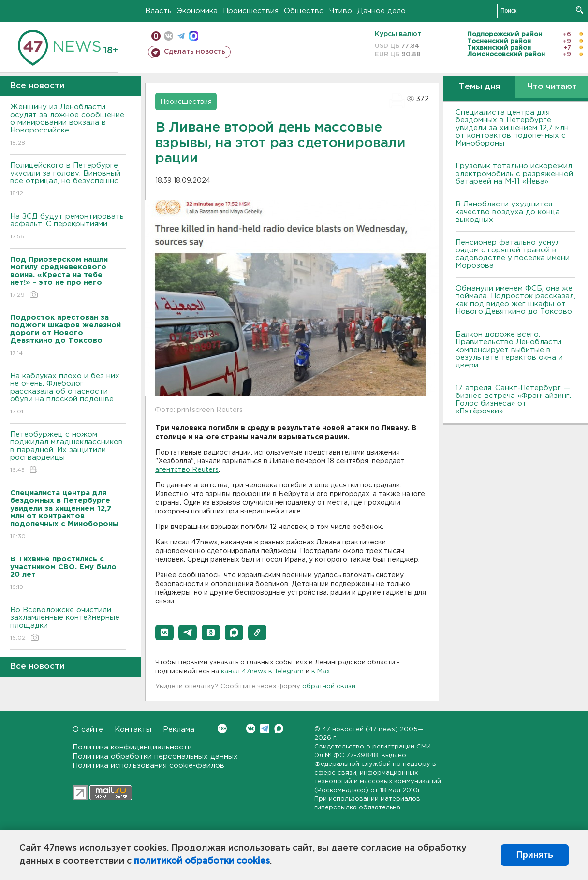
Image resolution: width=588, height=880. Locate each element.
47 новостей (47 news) (360, 729)
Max (279, 728)
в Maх (321, 671)
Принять (535, 855)
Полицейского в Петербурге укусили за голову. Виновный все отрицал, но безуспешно (68, 180)
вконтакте (169, 36)
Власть (158, 11)
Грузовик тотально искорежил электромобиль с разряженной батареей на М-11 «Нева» (514, 174)
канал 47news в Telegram (262, 671)
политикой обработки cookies (202, 861)
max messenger (194, 36)
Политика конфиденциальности (132, 747)
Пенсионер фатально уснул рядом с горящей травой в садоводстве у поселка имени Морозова (513, 254)
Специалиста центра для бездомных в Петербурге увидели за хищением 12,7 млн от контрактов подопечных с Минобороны (512, 128)
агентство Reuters (187, 470)
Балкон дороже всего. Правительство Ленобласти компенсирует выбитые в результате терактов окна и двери (509, 350)
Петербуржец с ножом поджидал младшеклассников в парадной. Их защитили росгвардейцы (68, 453)
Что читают (552, 87)
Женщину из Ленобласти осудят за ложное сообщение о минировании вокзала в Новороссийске (68, 125)
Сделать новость (195, 52)
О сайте (88, 729)
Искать (580, 10)
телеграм (181, 36)
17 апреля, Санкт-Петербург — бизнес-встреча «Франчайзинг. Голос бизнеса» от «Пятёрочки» (513, 400)
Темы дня (479, 87)
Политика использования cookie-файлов (148, 766)
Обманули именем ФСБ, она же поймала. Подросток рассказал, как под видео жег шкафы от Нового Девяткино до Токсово (515, 300)
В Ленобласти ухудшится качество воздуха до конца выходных (508, 212)
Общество (304, 11)
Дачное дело (382, 11)
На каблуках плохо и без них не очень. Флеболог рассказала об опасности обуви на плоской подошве (68, 394)
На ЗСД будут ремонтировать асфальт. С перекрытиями (68, 227)
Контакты (133, 729)
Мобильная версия (156, 36)
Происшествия (251, 11)
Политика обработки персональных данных (155, 756)
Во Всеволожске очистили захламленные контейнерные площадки (68, 624)
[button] (164, 632)
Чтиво (341, 11)
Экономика (197, 11)
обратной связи (329, 686)
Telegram (265, 728)
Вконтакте (222, 728)
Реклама (179, 729)
